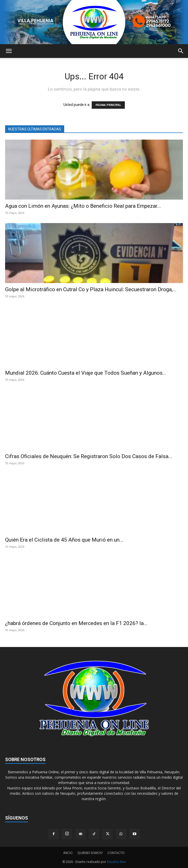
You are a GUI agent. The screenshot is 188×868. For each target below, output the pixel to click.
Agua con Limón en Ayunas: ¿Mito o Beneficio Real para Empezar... (83, 206)
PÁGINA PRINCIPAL (108, 105)
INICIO (68, 853)
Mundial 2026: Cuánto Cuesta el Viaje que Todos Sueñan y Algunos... (86, 373)
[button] (9, 51)
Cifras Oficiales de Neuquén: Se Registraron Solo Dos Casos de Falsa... (89, 456)
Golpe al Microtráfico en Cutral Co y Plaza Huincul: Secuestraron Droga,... (91, 289)
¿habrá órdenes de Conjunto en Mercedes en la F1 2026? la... (76, 623)
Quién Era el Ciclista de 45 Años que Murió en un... (64, 540)
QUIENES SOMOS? (90, 853)
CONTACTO (116, 853)
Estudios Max (116, 862)
